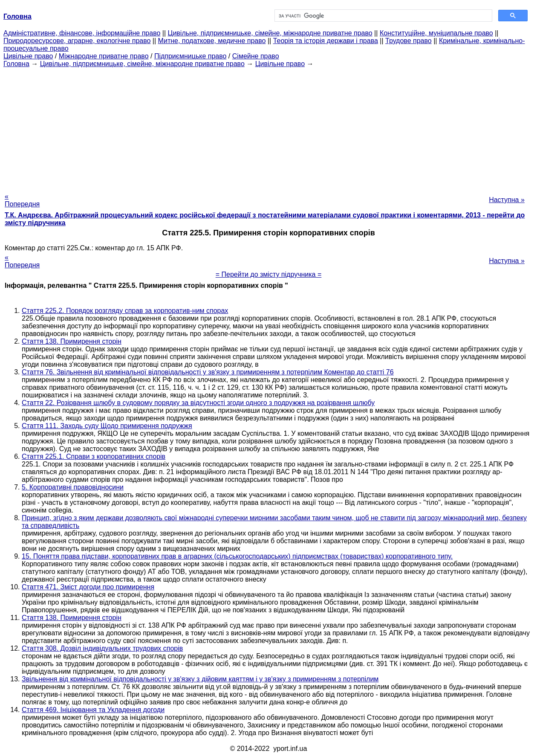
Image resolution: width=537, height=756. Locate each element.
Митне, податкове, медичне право (212, 41)
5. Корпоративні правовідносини (73, 487)
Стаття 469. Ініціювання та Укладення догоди (93, 710)
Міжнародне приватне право (104, 56)
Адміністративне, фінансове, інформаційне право (82, 33)
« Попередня (22, 200)
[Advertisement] (268, 127)
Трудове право (409, 41)
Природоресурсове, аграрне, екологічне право (77, 41)
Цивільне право (28, 56)
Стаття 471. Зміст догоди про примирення (88, 587)
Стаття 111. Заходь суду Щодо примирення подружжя (107, 426)
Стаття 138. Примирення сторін (72, 341)
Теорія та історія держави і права (326, 41)
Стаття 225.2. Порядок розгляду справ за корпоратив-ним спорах (125, 311)
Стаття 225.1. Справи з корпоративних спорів (94, 456)
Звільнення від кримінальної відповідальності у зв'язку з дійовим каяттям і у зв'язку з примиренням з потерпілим (200, 679)
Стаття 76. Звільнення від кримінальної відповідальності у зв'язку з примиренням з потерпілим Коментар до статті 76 (208, 372)
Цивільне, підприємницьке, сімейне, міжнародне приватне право (270, 33)
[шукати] (383, 16)
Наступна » (507, 200)
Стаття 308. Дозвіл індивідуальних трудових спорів (102, 648)
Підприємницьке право (191, 56)
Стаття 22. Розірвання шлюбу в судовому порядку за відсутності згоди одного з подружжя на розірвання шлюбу (198, 403)
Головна (16, 64)
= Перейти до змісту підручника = (269, 274)
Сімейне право (256, 56)
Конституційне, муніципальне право (436, 33)
